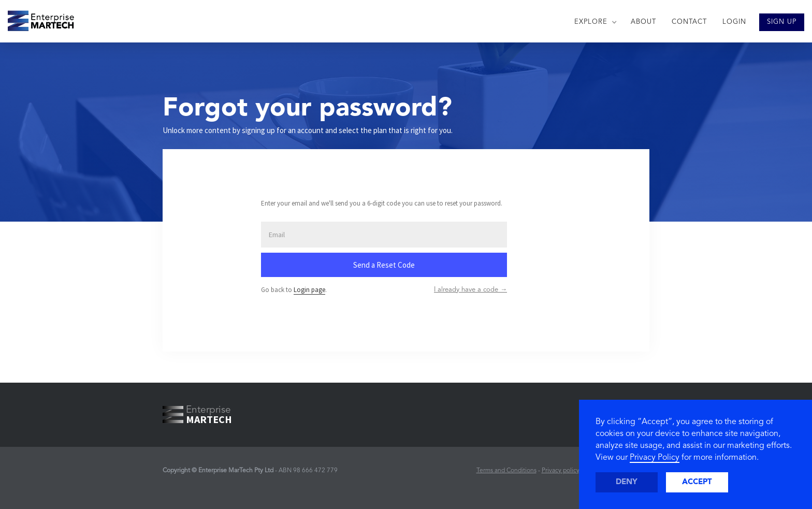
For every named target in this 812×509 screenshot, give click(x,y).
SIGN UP (782, 22)
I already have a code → (470, 290)
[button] (595, 22)
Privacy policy (561, 471)
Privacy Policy (655, 458)
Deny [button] (627, 482)
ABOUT (643, 22)
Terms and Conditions (506, 471)
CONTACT (689, 22)
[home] (37, 18)
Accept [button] (697, 482)
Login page (309, 290)
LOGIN (734, 22)
